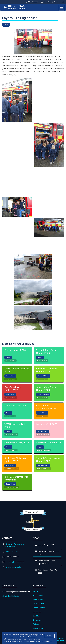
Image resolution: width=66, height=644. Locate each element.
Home (35, 591)
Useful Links (38, 628)
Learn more (48, 641)
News (6, 25)
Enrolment (37, 620)
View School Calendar (11, 596)
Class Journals (39, 604)
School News (38, 596)
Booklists (37, 616)
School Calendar (40, 612)
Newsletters (38, 600)
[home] (14, 8)
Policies (36, 624)
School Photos (39, 608)
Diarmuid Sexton (58, 641)
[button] (62, 8)
